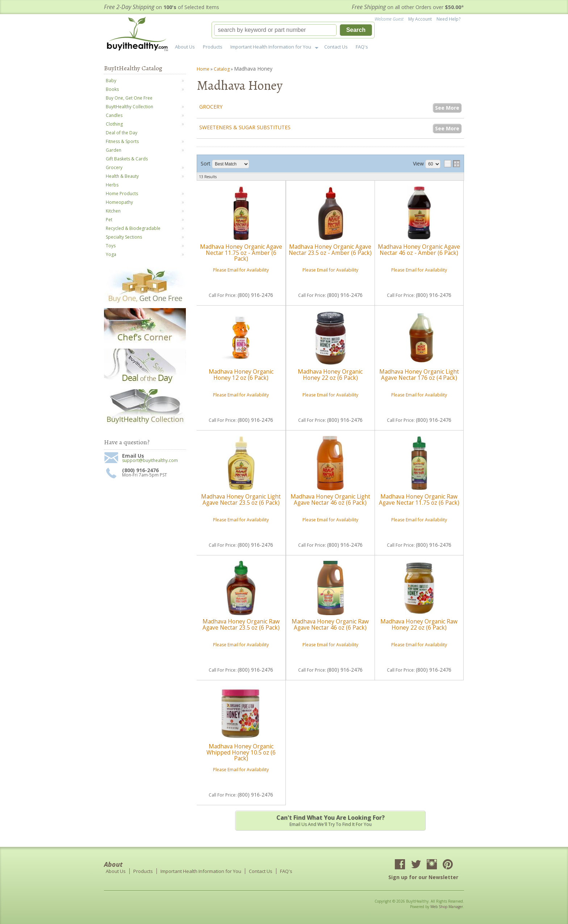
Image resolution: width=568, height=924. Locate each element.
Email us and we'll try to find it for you (330, 820)
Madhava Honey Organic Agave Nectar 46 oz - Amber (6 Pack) (419, 250)
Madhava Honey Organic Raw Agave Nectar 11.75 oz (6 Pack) (419, 499)
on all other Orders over (408, 7)
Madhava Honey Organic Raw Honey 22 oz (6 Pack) (419, 624)
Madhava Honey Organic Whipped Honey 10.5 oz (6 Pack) (241, 752)
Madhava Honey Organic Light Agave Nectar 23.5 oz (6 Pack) (241, 499)
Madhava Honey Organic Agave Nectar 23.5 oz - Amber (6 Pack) (330, 250)
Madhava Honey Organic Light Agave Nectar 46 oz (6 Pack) (330, 499)
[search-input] (275, 30)
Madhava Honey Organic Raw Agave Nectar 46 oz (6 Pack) (330, 624)
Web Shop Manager (447, 907)
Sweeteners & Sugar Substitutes (245, 127)
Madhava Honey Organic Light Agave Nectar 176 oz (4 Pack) (419, 375)
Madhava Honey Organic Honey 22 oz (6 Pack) (330, 375)
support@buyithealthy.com (150, 461)
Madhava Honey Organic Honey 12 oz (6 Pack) (241, 375)
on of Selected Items (162, 7)
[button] (293, 30)
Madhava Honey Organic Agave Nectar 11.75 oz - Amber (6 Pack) (241, 253)
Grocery (211, 107)
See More (447, 108)
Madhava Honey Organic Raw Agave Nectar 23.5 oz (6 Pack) (241, 624)
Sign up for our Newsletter (423, 877)
